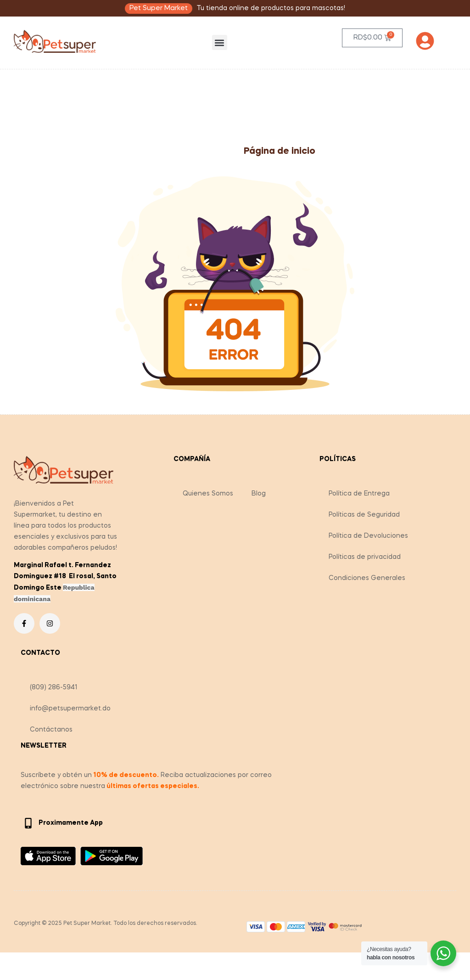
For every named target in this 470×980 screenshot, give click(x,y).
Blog (259, 494)
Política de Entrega (359, 494)
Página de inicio (280, 152)
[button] (220, 42)
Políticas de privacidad (365, 557)
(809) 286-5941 (54, 687)
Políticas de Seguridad (364, 515)
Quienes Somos (208, 494)
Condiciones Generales (367, 578)
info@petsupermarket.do (70, 709)
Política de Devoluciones (368, 536)
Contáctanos (51, 730)
